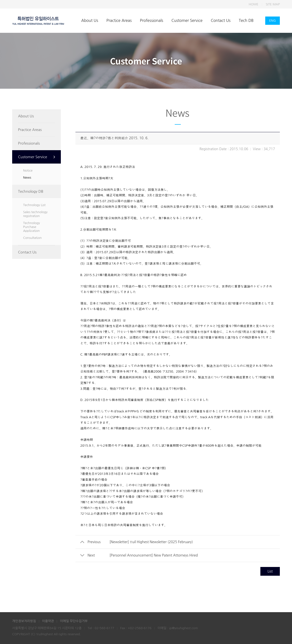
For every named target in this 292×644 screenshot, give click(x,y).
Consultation (32, 238)
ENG (272, 21)
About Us (90, 20)
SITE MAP (273, 4)
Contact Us (221, 20)
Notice (28, 170)
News (27, 178)
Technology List (34, 205)
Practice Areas (119, 20)
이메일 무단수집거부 (74, 621)
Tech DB (246, 20)
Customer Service (187, 20)
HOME (254, 4)
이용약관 (48, 621)
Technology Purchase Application (32, 227)
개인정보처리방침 (24, 621)
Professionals (151, 20)
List (270, 571)
